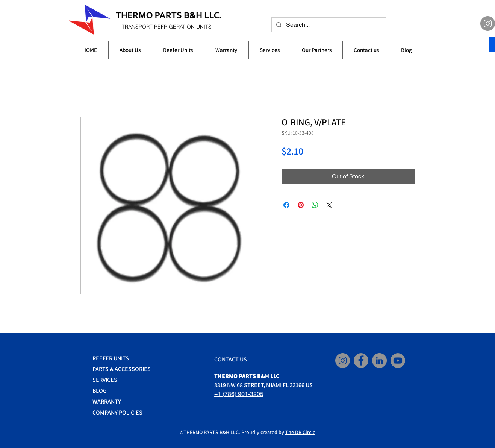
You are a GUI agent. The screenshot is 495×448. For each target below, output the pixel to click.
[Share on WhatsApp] (315, 205)
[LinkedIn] (379, 361)
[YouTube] (398, 361)
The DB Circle (300, 432)
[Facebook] (361, 361)
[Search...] (328, 25)
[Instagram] (488, 24)
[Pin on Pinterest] (301, 205)
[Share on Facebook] (286, 205)
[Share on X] (329, 205)
